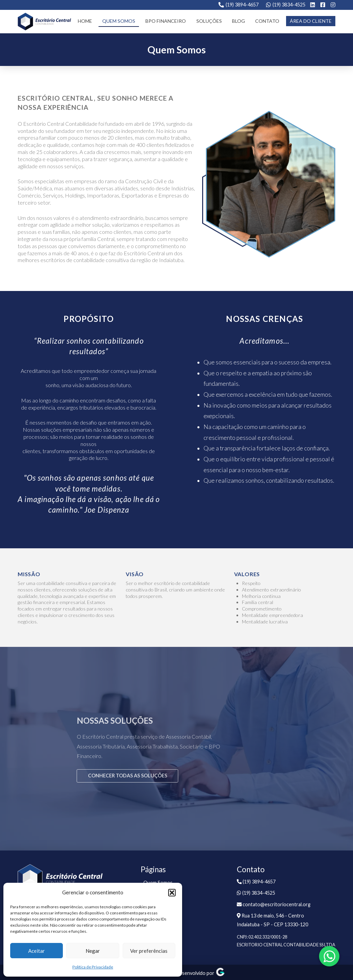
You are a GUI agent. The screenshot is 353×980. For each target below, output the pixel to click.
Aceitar (37, 951)
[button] (172, 893)
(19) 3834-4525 (289, 5)
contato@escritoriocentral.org (274, 904)
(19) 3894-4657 (242, 5)
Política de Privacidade (93, 967)
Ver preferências (149, 951)
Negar (93, 951)
